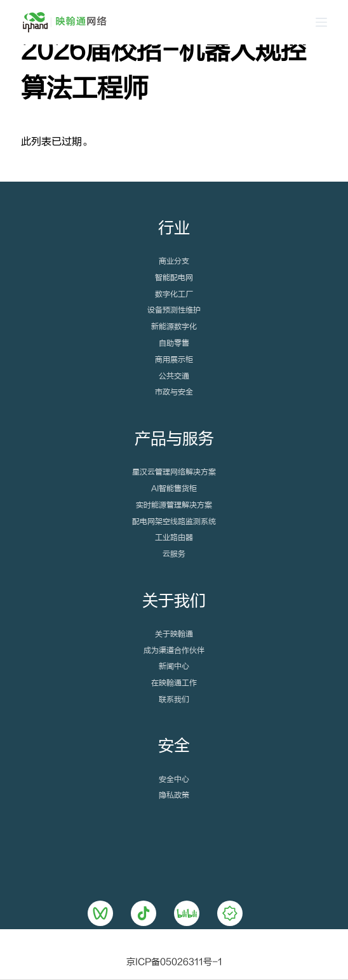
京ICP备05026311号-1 (174, 962)
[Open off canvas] (321, 22)
